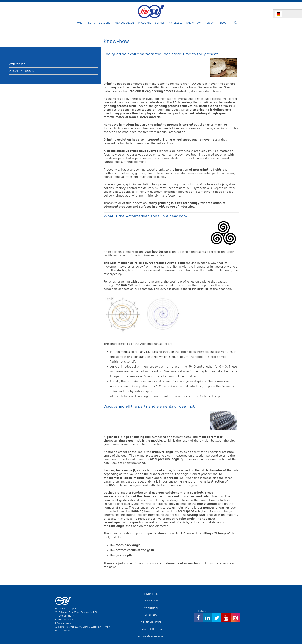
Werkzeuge (17, 64)
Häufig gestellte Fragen (151, 629)
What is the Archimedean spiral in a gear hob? (146, 216)
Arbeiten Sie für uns (151, 622)
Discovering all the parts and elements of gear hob (149, 406)
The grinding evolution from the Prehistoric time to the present (161, 54)
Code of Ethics (151, 601)
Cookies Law (151, 615)
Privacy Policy (151, 594)
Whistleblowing (151, 608)
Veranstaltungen (22, 71)
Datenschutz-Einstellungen (151, 636)
